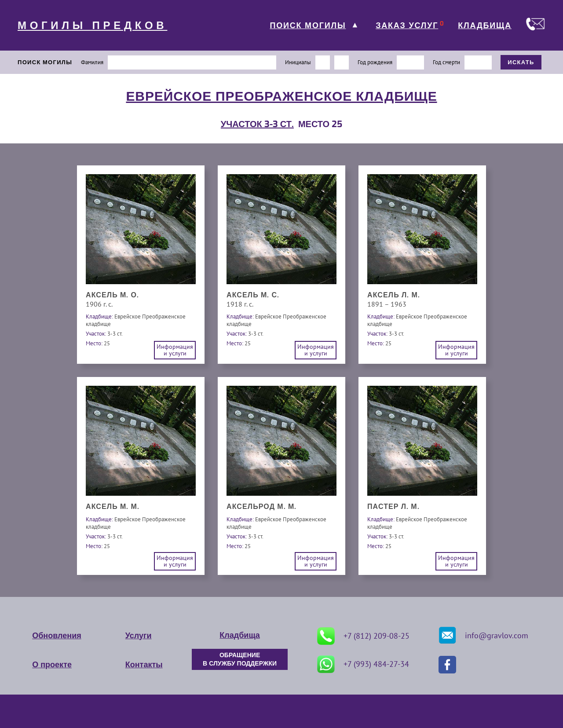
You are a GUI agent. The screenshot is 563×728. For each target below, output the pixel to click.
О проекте (52, 665)
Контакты (144, 665)
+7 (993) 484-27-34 (363, 664)
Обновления (57, 636)
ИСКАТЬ (521, 62)
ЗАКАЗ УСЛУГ (407, 26)
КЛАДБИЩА (485, 26)
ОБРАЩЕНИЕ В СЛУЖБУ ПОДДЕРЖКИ (240, 659)
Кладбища (239, 635)
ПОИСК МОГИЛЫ (308, 26)
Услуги (139, 636)
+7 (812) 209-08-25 (363, 636)
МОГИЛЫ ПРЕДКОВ (92, 26)
